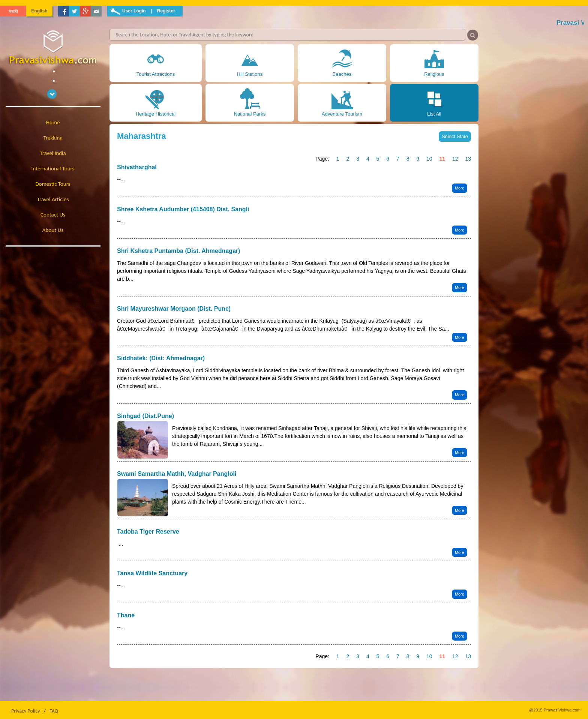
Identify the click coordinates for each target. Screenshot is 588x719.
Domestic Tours (53, 184)
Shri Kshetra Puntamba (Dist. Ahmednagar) (178, 251)
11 (442, 159)
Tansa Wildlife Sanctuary (152, 573)
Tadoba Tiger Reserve (148, 532)
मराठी (13, 12)
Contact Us (53, 215)
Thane (126, 615)
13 (468, 159)
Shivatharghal (137, 167)
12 (455, 159)
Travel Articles (53, 199)
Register (166, 11)
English (39, 11)
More (460, 188)
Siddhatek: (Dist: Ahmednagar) (161, 358)
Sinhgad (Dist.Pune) (145, 416)
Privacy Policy (26, 711)
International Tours (53, 168)
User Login (134, 11)
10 (429, 159)
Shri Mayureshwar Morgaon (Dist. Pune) (174, 309)
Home (53, 122)
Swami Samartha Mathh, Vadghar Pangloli (177, 474)
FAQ (54, 711)
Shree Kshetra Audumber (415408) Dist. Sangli (183, 209)
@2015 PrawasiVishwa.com (555, 710)
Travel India (53, 153)
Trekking (53, 138)
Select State (455, 136)
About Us (53, 230)
